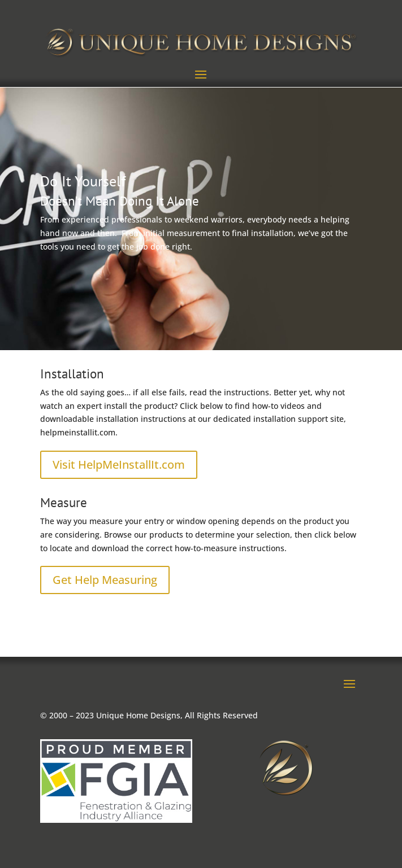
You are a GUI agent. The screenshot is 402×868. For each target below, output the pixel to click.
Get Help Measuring (105, 580)
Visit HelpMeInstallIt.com (119, 464)
